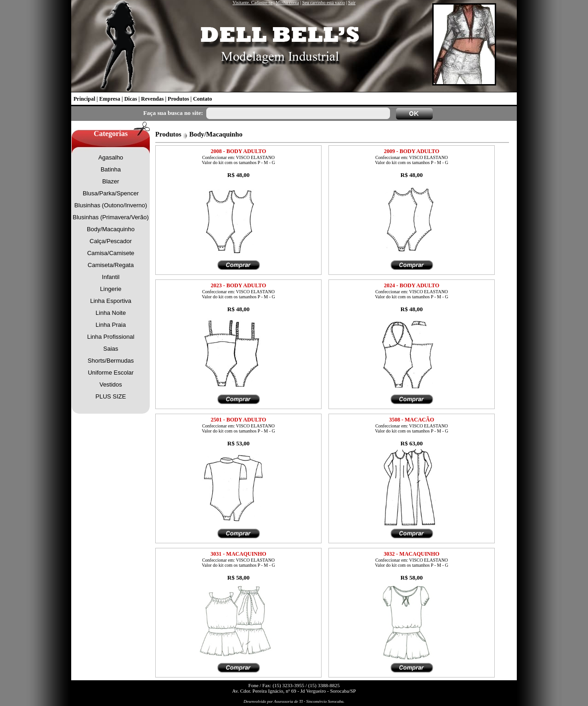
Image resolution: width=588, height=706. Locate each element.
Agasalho (111, 157)
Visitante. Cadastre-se (252, 3)
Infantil (111, 277)
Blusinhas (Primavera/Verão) (110, 217)
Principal (84, 99)
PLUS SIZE (111, 396)
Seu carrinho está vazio (324, 3)
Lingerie (111, 289)
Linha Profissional (111, 337)
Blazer (111, 181)
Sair (352, 3)
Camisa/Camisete (111, 253)
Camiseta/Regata (111, 265)
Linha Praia (111, 325)
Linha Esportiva (111, 301)
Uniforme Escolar (111, 373)
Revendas (152, 99)
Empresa (110, 99)
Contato (202, 99)
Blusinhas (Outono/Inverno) (111, 205)
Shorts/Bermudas (111, 361)
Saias (111, 349)
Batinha (111, 169)
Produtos (178, 99)
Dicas (130, 99)
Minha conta (287, 3)
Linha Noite (111, 313)
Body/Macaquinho (111, 229)
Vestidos (110, 384)
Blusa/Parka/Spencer (111, 193)
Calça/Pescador (111, 241)
